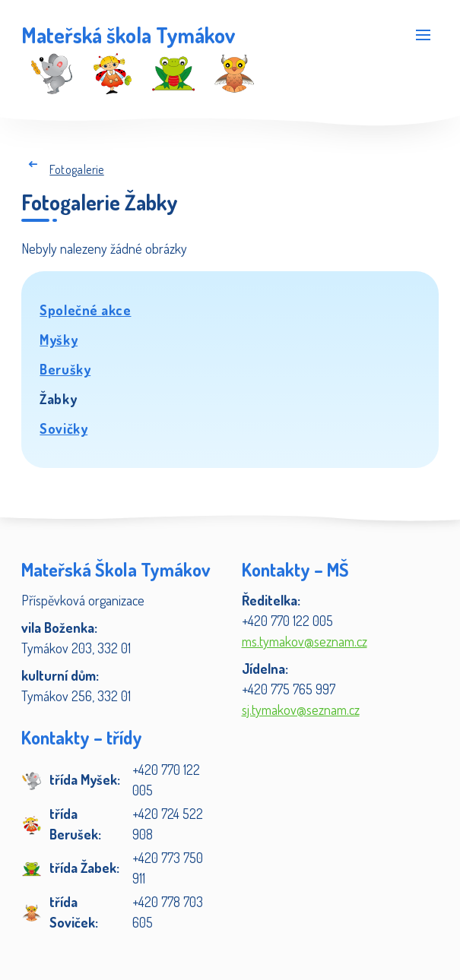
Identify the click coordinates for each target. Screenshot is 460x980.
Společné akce (85, 310)
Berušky (65, 369)
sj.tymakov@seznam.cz (301, 710)
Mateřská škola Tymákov (128, 35)
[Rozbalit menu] (423, 35)
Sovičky (63, 428)
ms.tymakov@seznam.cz (305, 641)
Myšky (59, 340)
